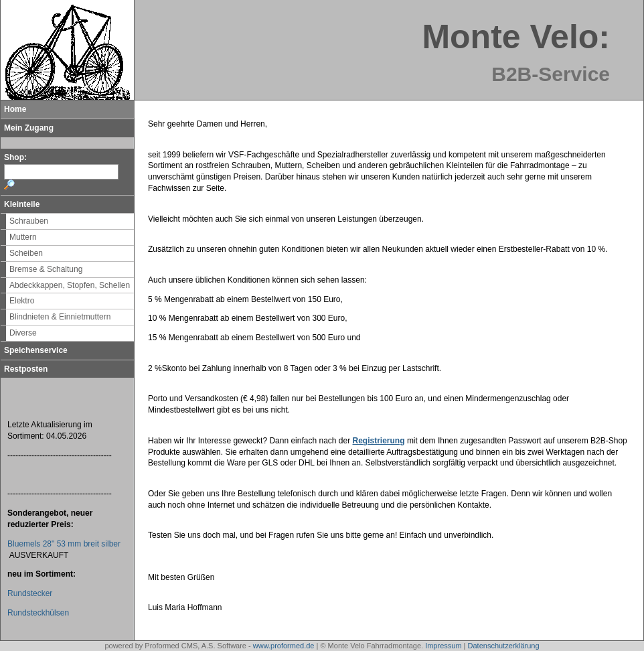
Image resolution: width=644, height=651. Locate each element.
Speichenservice (36, 350)
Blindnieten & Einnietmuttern (60, 317)
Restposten (26, 369)
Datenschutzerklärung (504, 646)
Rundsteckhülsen (38, 613)
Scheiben (26, 253)
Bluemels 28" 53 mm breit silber (64, 544)
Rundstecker (30, 593)
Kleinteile (22, 204)
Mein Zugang (29, 128)
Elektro (22, 301)
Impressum (443, 646)
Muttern (23, 237)
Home (15, 109)
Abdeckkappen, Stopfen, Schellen (70, 285)
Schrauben (29, 221)
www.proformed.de (284, 646)
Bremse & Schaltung (46, 269)
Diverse (23, 333)
